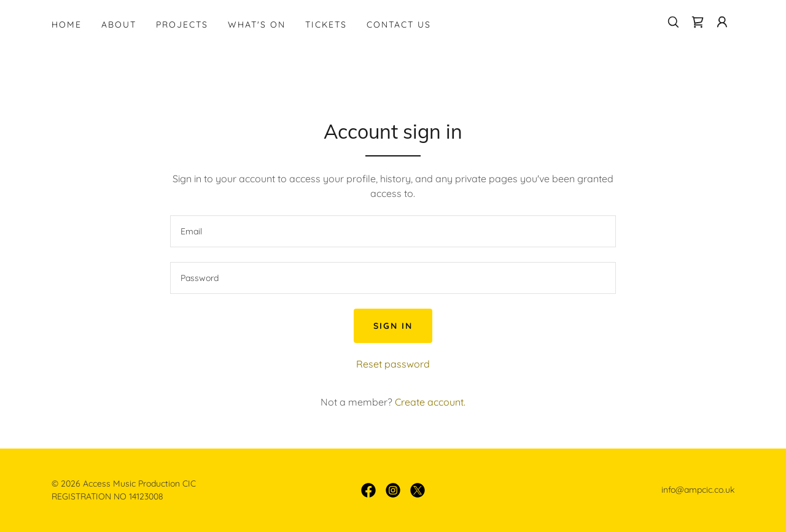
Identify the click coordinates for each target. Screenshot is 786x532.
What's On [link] (257, 25)
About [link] (119, 25)
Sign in (393, 326)
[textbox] (393, 231)
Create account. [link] (430, 402)
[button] (722, 22)
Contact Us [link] (399, 25)
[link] (698, 22)
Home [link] (67, 25)
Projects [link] (182, 25)
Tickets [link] (326, 25)
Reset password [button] (393, 364)
